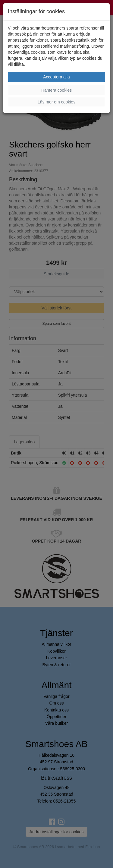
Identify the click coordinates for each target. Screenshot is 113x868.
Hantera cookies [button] (56, 90)
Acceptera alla (56, 77)
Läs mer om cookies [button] (56, 102)
